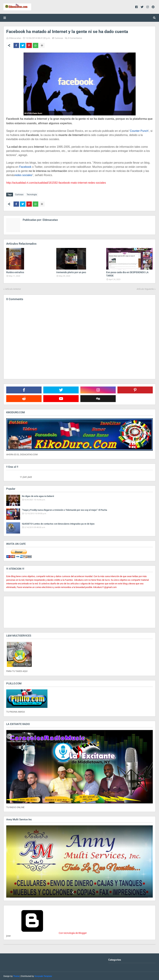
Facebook (25, 167)
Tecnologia (32, 195)
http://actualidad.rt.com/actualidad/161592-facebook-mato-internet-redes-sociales (56, 183)
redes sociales (23, 175)
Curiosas (59, 38)
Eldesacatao (15, 38)
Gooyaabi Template (43, 976)
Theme (16, 976)
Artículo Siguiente (145, 288)
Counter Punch (139, 131)
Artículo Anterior (13, 288)
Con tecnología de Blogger (47, 932)
